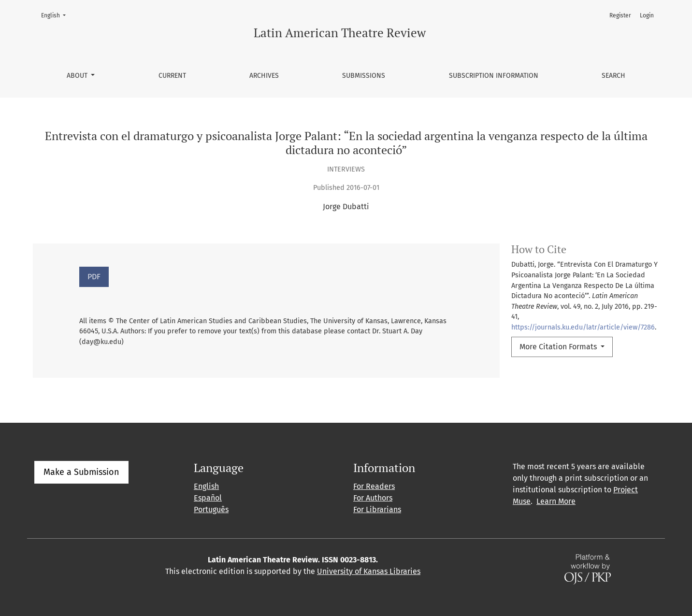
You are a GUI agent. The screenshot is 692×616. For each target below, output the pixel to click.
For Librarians (377, 509)
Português (211, 509)
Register (620, 15)
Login (647, 15)
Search (613, 76)
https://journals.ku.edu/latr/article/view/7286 (583, 327)
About (78, 76)
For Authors (373, 498)
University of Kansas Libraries (369, 571)
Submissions (364, 76)
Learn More (556, 501)
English (56, 15)
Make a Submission (81, 472)
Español (208, 498)
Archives (264, 76)
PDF (94, 277)
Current (172, 76)
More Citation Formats (559, 347)
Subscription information (494, 76)
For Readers (374, 486)
